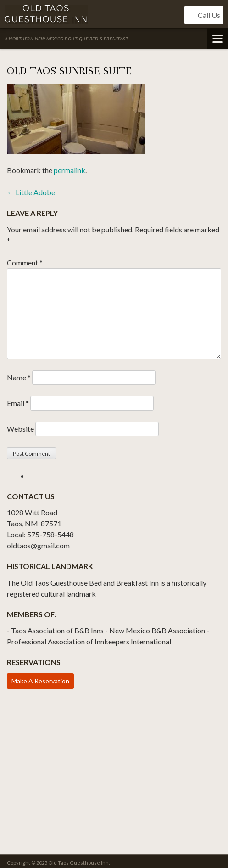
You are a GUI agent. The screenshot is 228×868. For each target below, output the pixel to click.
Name (19, 377)
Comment (25, 262)
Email (18, 403)
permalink (70, 170)
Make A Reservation (40, 681)
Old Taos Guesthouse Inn (46, 14)
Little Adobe (31, 192)
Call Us (204, 15)
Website (20, 429)
